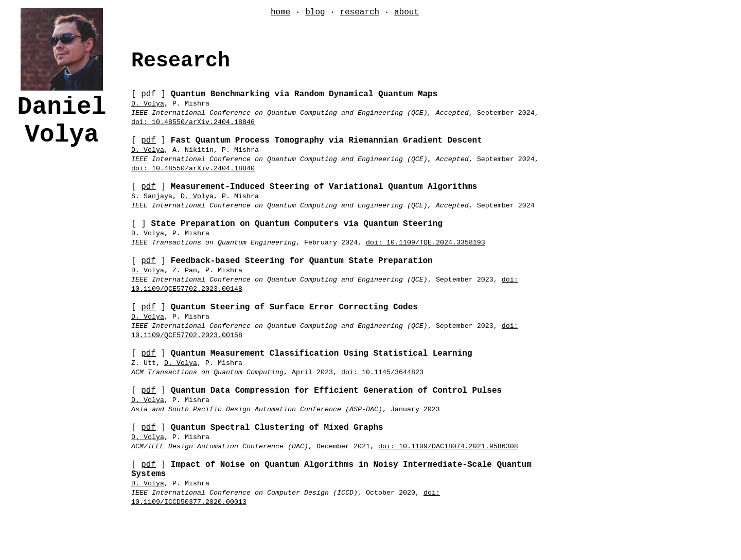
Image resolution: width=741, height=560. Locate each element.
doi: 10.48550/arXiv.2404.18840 (193, 169)
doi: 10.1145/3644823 (382, 372)
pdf (148, 94)
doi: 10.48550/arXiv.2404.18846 (193, 122)
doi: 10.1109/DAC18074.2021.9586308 (448, 447)
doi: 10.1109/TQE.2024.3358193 (426, 243)
